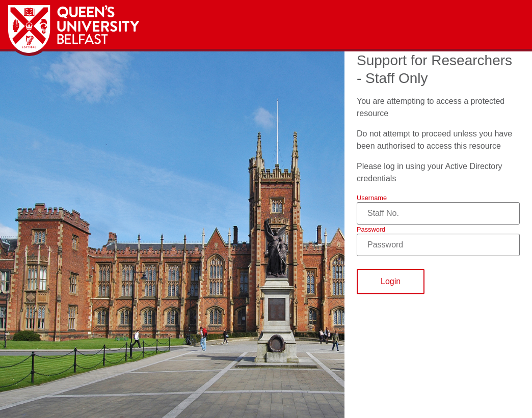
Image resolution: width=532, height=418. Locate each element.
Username (372, 198)
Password (371, 229)
